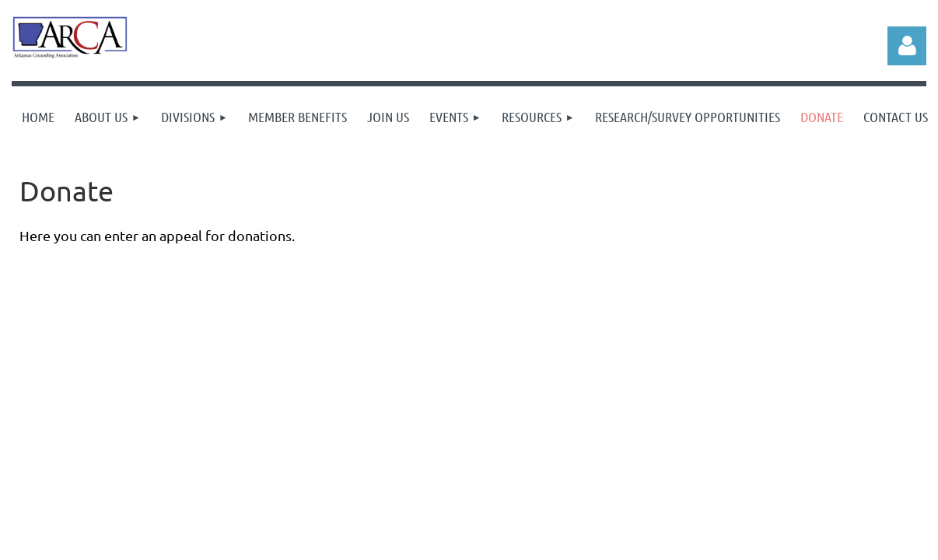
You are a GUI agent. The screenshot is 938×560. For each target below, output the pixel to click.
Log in (907, 46)
